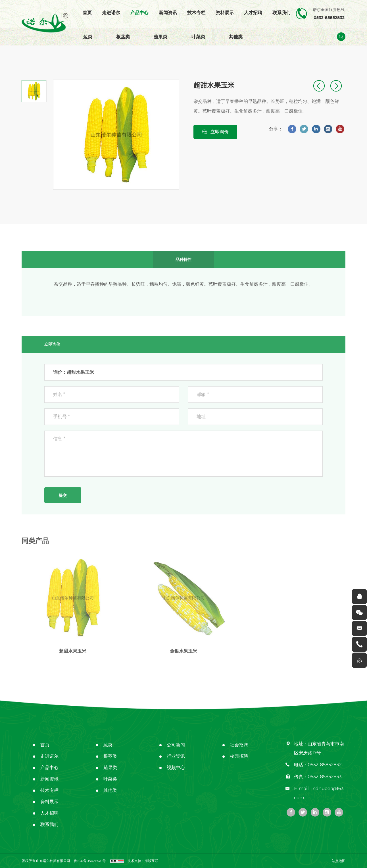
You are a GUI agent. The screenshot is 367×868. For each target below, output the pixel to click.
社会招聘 (239, 745)
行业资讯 (176, 756)
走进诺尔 (111, 13)
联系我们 (281, 13)
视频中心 (176, 768)
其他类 (236, 37)
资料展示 (225, 13)
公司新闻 (176, 745)
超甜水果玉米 (73, 649)
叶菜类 (198, 37)
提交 (63, 493)
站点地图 (339, 861)
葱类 (88, 37)
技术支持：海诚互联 (143, 861)
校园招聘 (239, 756)
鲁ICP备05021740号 (90, 861)
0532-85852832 (325, 765)
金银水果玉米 (183, 649)
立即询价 (220, 131)
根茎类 (123, 37)
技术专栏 (196, 13)
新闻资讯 (168, 13)
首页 (87, 13)
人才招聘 (253, 13)
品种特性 (183, 257)
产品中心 (139, 13)
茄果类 (160, 37)
